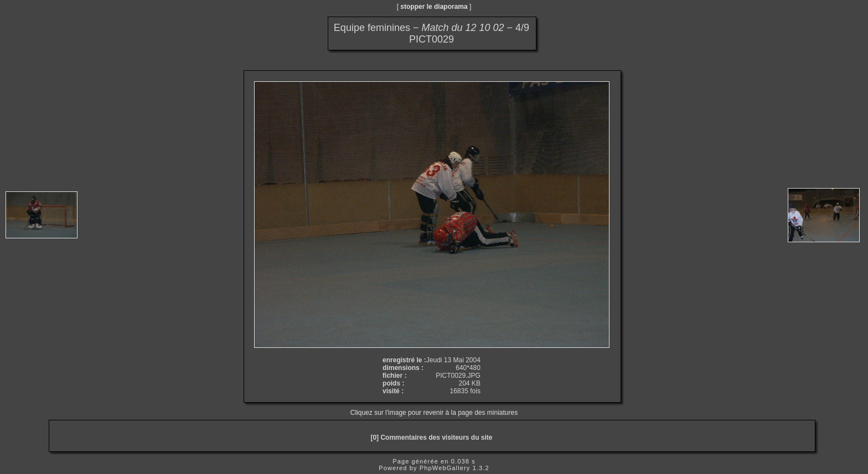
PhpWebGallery (445, 468)
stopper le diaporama (434, 7)
